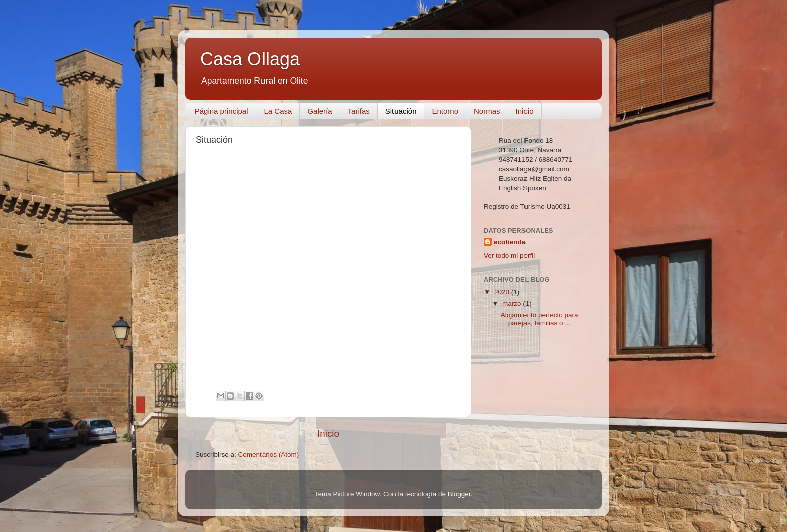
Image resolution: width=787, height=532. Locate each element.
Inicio (525, 111)
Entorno (445, 111)
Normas (487, 111)
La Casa (278, 111)
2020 (503, 292)
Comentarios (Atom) (269, 454)
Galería (319, 111)
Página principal (222, 111)
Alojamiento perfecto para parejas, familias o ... (540, 319)
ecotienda (510, 242)
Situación (401, 111)
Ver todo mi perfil (509, 256)
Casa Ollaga (250, 59)
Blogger (459, 494)
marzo (513, 303)
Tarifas (359, 111)
